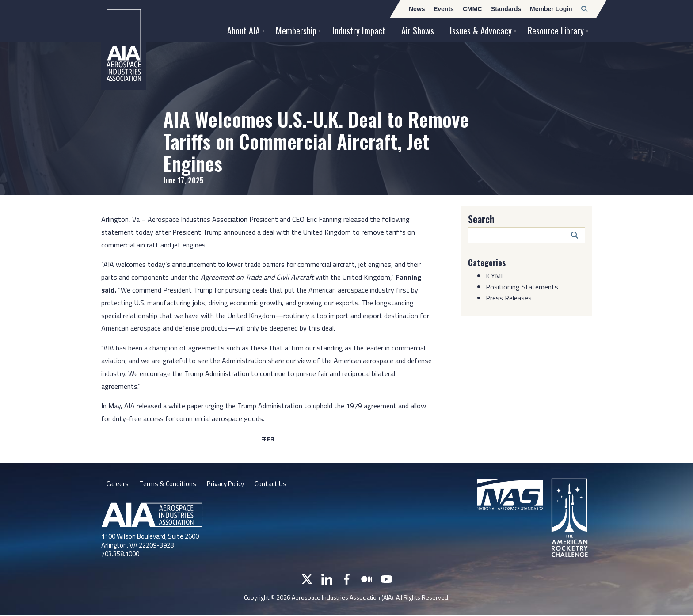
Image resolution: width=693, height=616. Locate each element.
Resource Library (556, 30)
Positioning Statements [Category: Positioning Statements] (522, 287)
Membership (296, 30)
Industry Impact (359, 30)
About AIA (244, 30)
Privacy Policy (229, 484)
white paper (186, 406)
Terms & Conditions (169, 484)
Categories (488, 262)
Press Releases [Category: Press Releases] (509, 298)
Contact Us (277, 484)
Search (481, 219)
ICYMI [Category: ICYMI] (494, 276)
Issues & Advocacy (481, 30)
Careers (118, 484)
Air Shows (418, 30)
